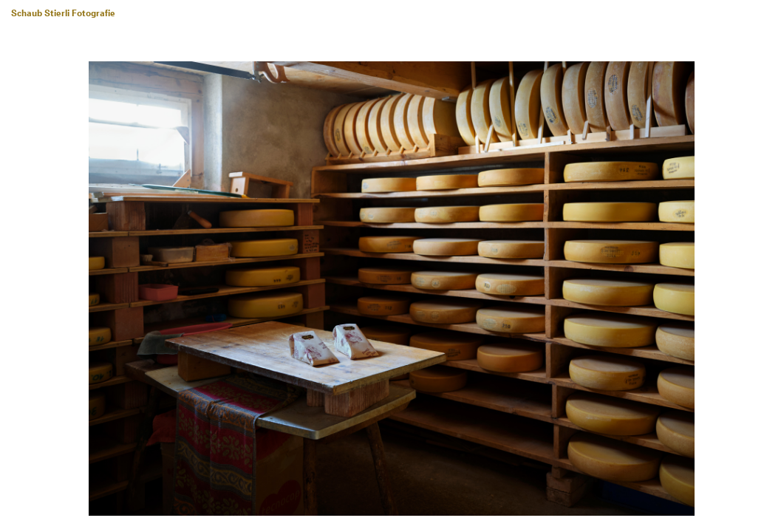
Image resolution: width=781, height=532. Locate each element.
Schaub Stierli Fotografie (63, 14)
